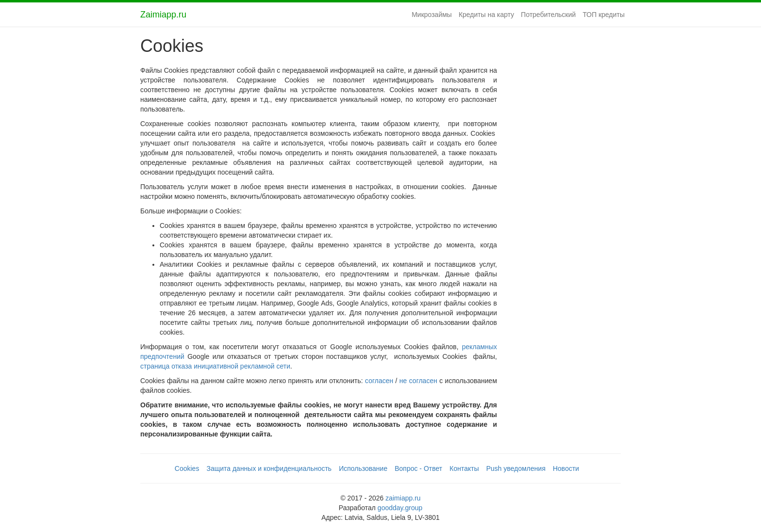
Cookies (187, 468)
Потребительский (548, 15)
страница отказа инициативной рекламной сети (215, 366)
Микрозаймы (432, 15)
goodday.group (400, 508)
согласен (379, 381)
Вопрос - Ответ (418, 468)
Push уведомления (516, 468)
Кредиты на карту (486, 15)
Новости (566, 468)
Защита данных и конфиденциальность (269, 468)
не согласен (418, 381)
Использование (363, 468)
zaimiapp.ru (403, 498)
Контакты (464, 468)
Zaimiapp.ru (163, 15)
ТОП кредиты (604, 15)
